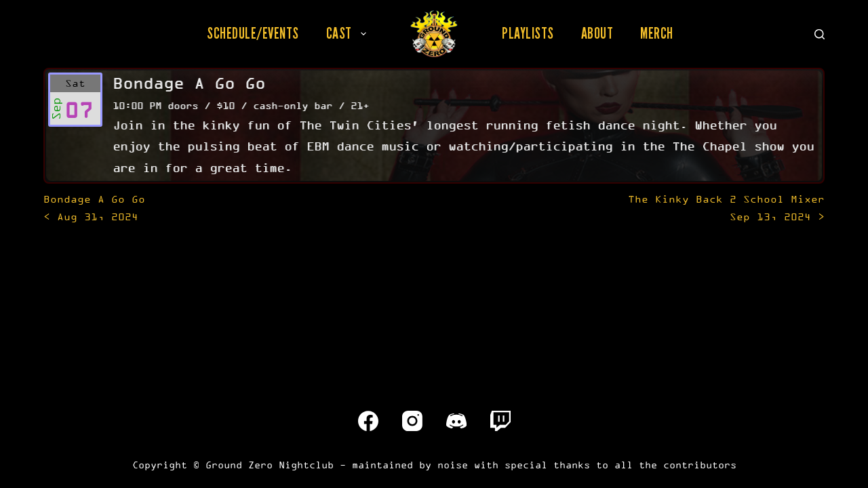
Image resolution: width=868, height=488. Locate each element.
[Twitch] (500, 421)
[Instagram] (412, 421)
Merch (657, 33)
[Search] (820, 34)
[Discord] (456, 421)
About (597, 33)
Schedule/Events (253, 33)
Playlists (528, 33)
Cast (349, 33)
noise (453, 465)
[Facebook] (368, 421)
